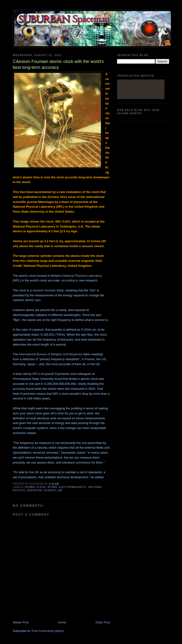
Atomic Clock (35, 487)
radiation (34, 490)
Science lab (53, 490)
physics (19, 490)
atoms (52, 487)
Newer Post (21, 622)
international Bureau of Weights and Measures (51, 354)
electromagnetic (73, 487)
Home (62, 622)
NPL (35, 374)
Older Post (103, 622)
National (95, 487)
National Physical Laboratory (82, 276)
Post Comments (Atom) (48, 631)
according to (70, 280)
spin (38, 300)
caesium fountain (44, 290)
